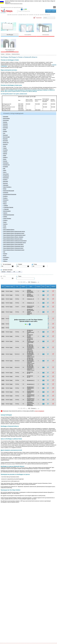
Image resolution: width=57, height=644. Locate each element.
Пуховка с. (5, 198)
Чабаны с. (5, 261)
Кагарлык (5, 161)
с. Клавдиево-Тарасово (8, 207)
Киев (4, 168)
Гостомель (5, 150)
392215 (3, 303)
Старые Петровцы (7, 218)
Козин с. (5, 172)
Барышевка (6, 117)
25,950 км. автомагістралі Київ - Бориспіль (30, 291)
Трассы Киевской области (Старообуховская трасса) (14, 243)
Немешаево (6, 185)
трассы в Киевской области (22, 468)
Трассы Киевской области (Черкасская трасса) (13, 248)
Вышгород (5, 144)
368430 (3, 392)
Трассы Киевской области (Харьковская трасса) (13, 246)
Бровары (5, 131)
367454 (3, 400)
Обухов (5, 189)
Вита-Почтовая (6, 137)
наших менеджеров (39, 411)
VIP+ (20, 272)
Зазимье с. (5, 157)
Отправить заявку (51, 11)
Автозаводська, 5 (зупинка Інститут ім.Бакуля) (30, 388)
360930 (3, 319)
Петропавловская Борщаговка (10, 194)
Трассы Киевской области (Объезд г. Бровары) (13, 237)
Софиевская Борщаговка (9, 215)
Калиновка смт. (6, 165)
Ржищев (5, 202)
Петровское (6, 193)
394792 (3, 404)
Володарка (5, 141)
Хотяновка (5, 259)
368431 (3, 388)
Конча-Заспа (6, 174)
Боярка (5, 130)
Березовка (5, 124)
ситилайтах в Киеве (10, 464)
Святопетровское (7, 211)
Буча (4, 133)
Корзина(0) (39, 18)
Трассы (5, 228)
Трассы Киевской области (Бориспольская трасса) (14, 231)
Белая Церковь (6, 118)
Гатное (5, 146)
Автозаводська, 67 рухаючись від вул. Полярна (31, 396)
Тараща (5, 222)
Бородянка (5, 128)
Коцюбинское (6, 176)
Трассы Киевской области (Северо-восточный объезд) (15, 241)
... (27, 282)
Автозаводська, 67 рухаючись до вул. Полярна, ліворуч (31, 400)
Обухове (29, 435)
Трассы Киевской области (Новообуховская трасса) (14, 235)
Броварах (6, 435)
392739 (3, 373)
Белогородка (6, 120)
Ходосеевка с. (6, 257)
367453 (3, 396)
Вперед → (34, 282)
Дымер (5, 155)
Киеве (41, 434)
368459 (3, 384)
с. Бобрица (5, 206)
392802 (3, 291)
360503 (3, 361)
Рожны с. (5, 204)
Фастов (5, 256)
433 (29, 282)
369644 (3, 328)
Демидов (5, 154)
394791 (3, 307)
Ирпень (5, 159)
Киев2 (11, 291)
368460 (3, 380)
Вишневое (5, 139)
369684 (3, 336)
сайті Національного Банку (17, 4)
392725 (3, 299)
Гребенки (5, 152)
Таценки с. (5, 224)
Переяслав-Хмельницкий (9, 191)
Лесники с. (5, 180)
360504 (3, 354)
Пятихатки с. (6, 200)
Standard (3, 272)
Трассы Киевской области (9, 230)
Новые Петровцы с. (7, 187)
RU (22, 9)
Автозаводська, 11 (31, 380)
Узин (4, 252)
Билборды (8, 54)
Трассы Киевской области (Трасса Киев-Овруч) (13, 244)
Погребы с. (5, 196)
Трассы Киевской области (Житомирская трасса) (14, 233)
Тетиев (5, 226)
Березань (5, 122)
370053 (3, 324)
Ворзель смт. (6, 143)
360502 (3, 367)
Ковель (5, 170)
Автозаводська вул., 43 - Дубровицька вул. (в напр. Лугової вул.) (31, 341)
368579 (3, 341)
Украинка (5, 254)
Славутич (5, 213)
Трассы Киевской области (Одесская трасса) (13, 239)
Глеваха (5, 148)
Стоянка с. (5, 220)
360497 (3, 347)
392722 (3, 295)
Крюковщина (6, 178)
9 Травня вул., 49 (30, 299)
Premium (9, 272)
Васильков (5, 135)
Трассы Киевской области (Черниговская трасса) (14, 250)
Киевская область (16, 54)
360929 (3, 312)
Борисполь (5, 126)
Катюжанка (5, 167)
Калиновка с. (6, 163)
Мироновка (6, 181)
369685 (3, 332)
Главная (3, 54)
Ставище (5, 217)
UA (24, 9)
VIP (14, 272)
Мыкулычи (5, 183)
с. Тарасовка (6, 209)
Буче (47, 435)
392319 (3, 376)
